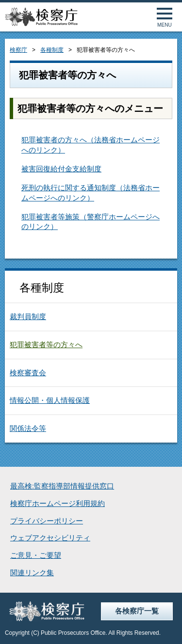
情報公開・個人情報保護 (50, 400)
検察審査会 (28, 373)
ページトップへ (164, 626)
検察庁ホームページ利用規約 (58, 504)
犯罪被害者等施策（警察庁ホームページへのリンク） (91, 222)
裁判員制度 (28, 317)
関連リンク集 (32, 573)
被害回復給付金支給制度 (61, 169)
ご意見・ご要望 (36, 555)
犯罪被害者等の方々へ (46, 345)
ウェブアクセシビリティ (50, 538)
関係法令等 (28, 429)
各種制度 (52, 50)
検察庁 (18, 50)
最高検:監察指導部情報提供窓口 (62, 486)
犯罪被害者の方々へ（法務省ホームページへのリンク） (91, 145)
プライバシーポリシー (47, 521)
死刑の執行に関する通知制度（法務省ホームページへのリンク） (91, 193)
